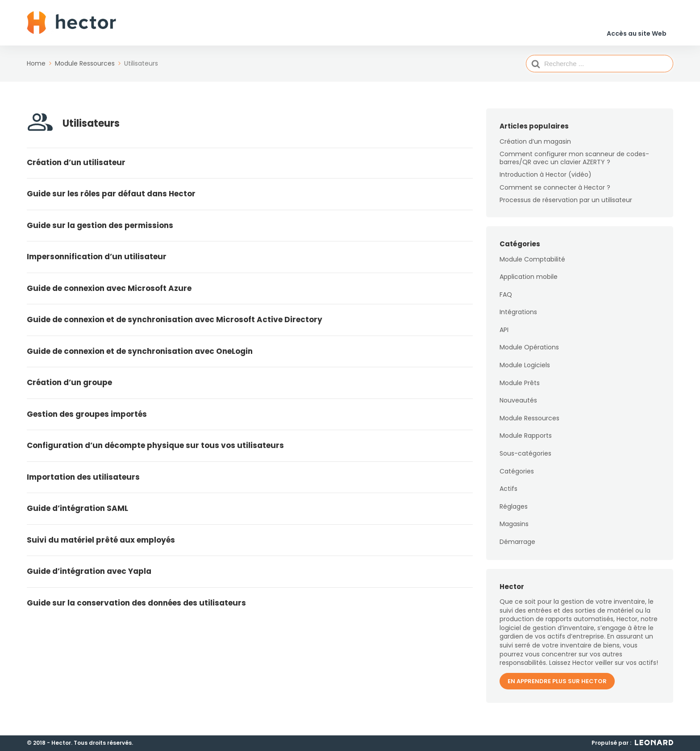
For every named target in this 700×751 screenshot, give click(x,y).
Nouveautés (518, 407)
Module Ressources (529, 424)
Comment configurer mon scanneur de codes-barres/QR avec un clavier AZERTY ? (574, 164)
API (504, 336)
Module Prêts (520, 389)
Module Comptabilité (532, 265)
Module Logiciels (525, 371)
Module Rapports (526, 442)
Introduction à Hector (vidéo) (546, 181)
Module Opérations (529, 353)
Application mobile (529, 282)
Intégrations (518, 318)
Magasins (514, 530)
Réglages (514, 512)
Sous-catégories (525, 459)
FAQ (506, 300)
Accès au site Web (636, 26)
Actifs (508, 495)
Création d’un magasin (535, 147)
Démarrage (517, 548)
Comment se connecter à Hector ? (555, 193)
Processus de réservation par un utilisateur (566, 206)
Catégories (517, 477)
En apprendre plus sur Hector (557, 687)
